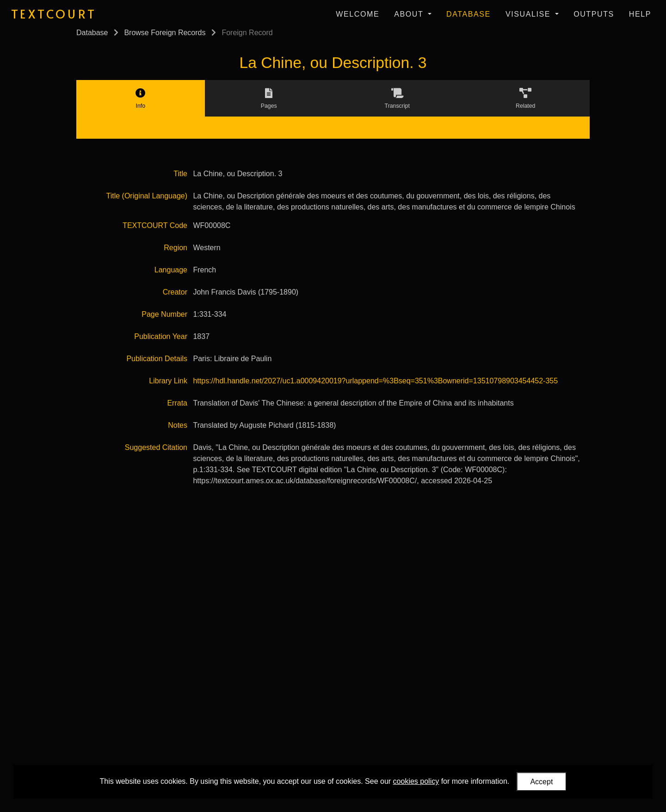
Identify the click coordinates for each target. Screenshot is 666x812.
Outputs (594, 14)
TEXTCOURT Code (155, 225)
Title (180, 174)
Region (176, 248)
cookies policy (416, 781)
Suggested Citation (156, 447)
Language (171, 270)
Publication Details (157, 359)
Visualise (529, 14)
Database (469, 14)
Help (640, 14)
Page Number (164, 314)
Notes (178, 425)
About (410, 14)
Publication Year (161, 336)
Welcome (358, 14)
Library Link (168, 381)
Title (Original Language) (147, 196)
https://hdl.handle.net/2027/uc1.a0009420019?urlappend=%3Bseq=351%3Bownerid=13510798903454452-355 (375, 381)
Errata (177, 403)
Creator (175, 292)
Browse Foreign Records (165, 33)
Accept (541, 782)
